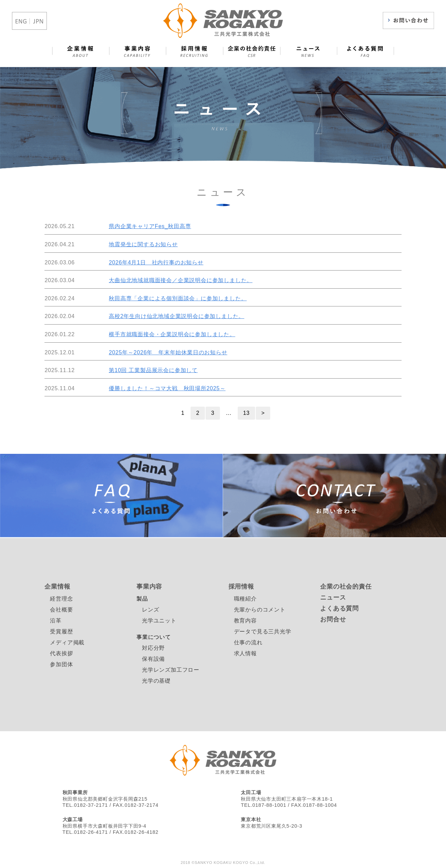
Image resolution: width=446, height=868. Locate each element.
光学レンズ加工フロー (171, 670)
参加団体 (61, 664)
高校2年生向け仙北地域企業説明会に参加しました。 (176, 316)
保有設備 (153, 659)
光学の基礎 (156, 681)
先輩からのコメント (260, 610)
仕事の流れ (248, 642)
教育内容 (245, 621)
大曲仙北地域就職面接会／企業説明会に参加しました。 (181, 280)
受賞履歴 (61, 632)
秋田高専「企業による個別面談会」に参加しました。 (178, 298)
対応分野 (153, 648)
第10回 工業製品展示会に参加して (153, 370)
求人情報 (245, 653)
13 (246, 413)
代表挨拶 (61, 653)
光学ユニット (159, 621)
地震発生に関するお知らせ (143, 244)
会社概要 (61, 610)
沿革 (56, 621)
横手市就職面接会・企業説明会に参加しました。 (172, 334)
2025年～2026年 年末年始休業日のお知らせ (168, 352)
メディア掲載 (67, 642)
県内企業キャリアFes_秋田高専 (150, 226)
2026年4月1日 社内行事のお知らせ (156, 262)
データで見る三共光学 (263, 632)
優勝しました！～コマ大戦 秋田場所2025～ (167, 388)
